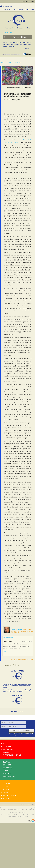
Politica (6, 787)
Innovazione (8, 749)
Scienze (6, 752)
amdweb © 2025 (30, 805)
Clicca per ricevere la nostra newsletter (21, 731)
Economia (7, 784)
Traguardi (7, 774)
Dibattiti (6, 793)
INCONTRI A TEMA (6, 62)
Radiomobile (8, 746)
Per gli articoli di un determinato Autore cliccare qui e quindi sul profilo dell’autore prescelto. (17, 691)
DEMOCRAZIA (17, 62)
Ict (4, 743)
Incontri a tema (9, 777)
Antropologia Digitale (12, 755)
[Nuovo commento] (8, 637)
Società (6, 790)
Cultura (6, 762)
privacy (29, 733)
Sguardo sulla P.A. (10, 795)
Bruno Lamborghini (17, 630)
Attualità (7, 798)
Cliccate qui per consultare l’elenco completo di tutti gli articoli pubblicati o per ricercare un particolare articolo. (17, 686)
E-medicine (7, 765)
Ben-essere (8, 768)
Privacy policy (21, 812)
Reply (5, 651)
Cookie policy (14, 812)
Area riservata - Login (7, 6)
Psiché (6, 771)
